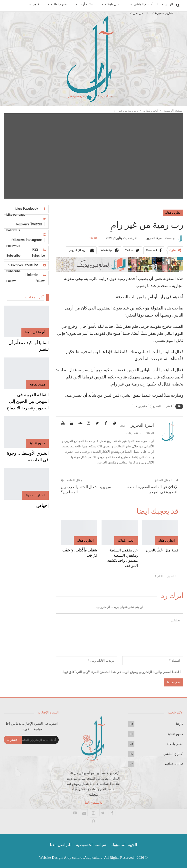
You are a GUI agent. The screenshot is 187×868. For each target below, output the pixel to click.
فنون (36, 4)
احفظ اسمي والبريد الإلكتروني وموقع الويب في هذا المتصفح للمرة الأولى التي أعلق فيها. (121, 672)
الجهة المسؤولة (124, 845)
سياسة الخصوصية (91, 845)
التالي (159, 576)
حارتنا (180, 724)
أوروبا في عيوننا (35, 332)
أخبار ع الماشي (144, 4)
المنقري (157, 406)
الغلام (169, 406)
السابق (172, 576)
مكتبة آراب (86, 4)
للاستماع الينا (93, 803)
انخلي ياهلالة (113, 4)
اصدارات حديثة (35, 495)
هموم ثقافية (59, 4)
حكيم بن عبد (140, 406)
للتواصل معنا (61, 845)
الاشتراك (13, 740)
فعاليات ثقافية (174, 764)
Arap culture (73, 858)
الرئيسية (168, 4)
